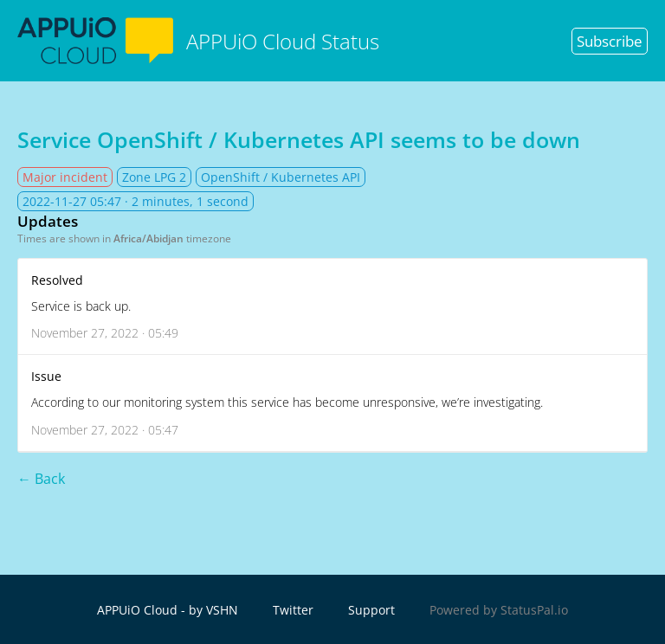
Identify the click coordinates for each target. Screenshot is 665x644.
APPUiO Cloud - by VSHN (168, 610)
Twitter (293, 610)
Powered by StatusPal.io (499, 610)
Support (371, 610)
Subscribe (610, 41)
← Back (41, 479)
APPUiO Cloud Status (198, 41)
